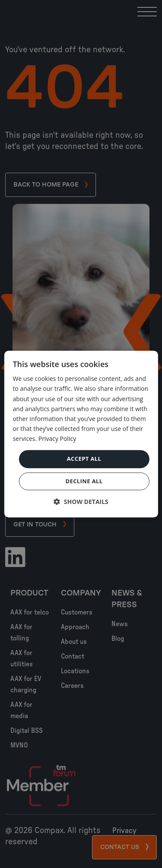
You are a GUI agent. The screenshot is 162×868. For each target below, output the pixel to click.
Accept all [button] (84, 459)
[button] (81, 502)
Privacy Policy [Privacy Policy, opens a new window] (57, 439)
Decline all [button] (84, 481)
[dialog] (81, 434)
